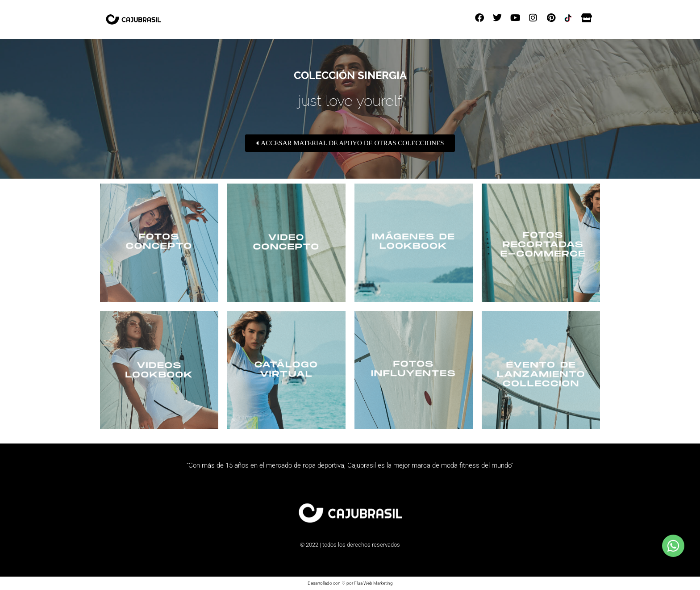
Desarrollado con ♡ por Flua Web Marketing (350, 583)
